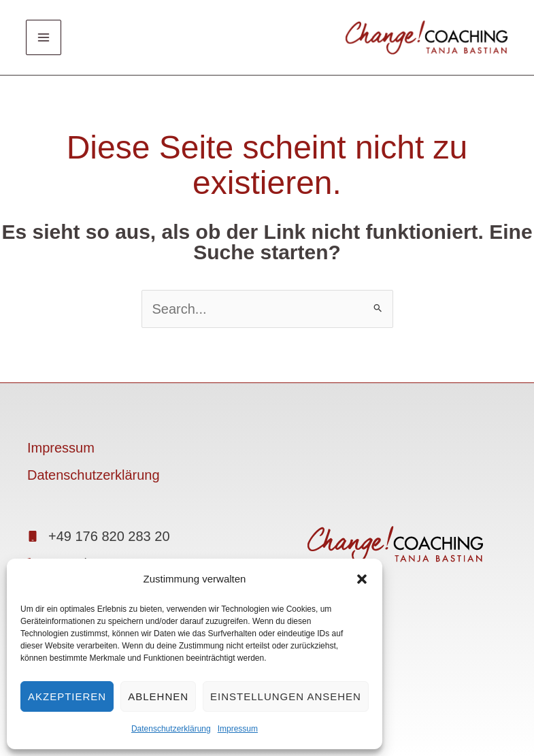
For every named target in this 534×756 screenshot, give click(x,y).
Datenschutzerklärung (171, 729)
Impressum (238, 729)
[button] (362, 579)
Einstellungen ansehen (286, 696)
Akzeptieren (67, 696)
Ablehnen (158, 696)
